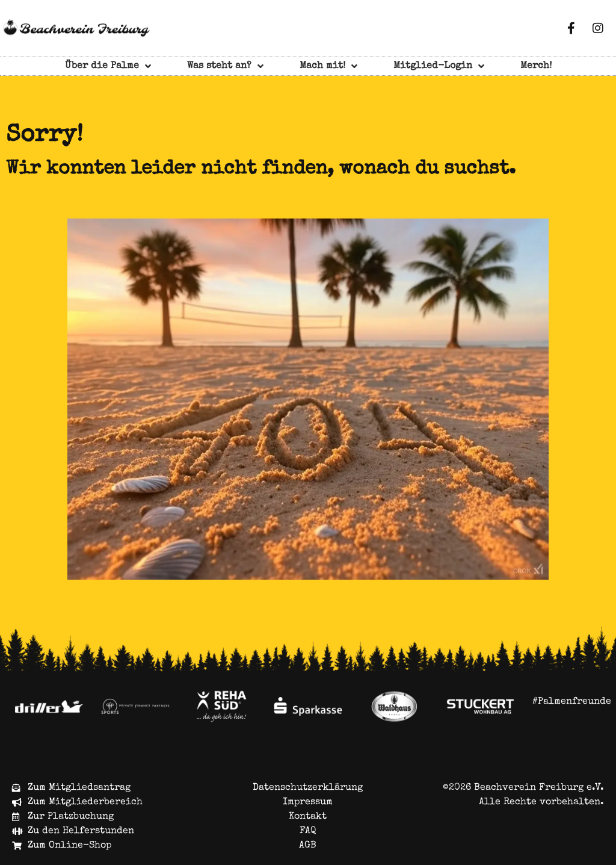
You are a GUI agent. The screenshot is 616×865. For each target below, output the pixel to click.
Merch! (536, 66)
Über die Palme (108, 66)
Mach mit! (328, 66)
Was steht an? (225, 66)
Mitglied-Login (439, 66)
